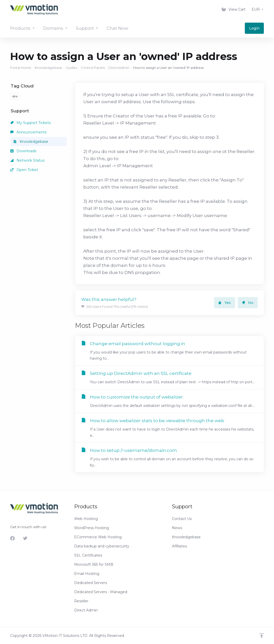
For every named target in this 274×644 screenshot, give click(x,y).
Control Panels (93, 68)
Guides (71, 68)
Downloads (23, 151)
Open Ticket (24, 170)
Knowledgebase (49, 68)
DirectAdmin (119, 68)
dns (15, 96)
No (248, 303)
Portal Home (21, 68)
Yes (225, 303)
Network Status (27, 160)
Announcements (28, 132)
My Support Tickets (31, 123)
